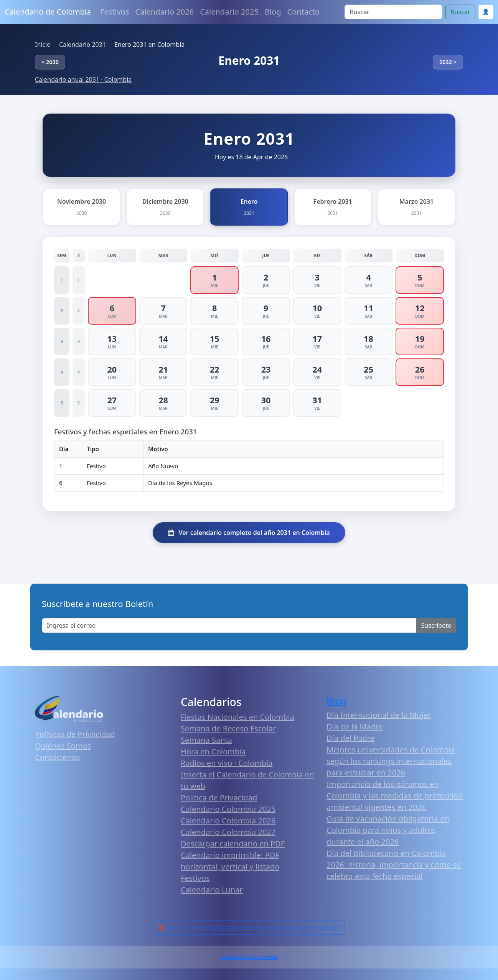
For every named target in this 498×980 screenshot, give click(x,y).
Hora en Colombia (213, 751)
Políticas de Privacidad (75, 734)
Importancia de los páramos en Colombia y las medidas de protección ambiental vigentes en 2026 (395, 796)
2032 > (448, 62)
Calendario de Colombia (48, 12)
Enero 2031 (249, 60)
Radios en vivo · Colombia (227, 763)
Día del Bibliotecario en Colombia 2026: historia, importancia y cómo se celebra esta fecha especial (394, 865)
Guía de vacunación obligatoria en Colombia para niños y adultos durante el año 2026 (388, 830)
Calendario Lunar (212, 890)
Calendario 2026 (165, 12)
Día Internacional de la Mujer (379, 715)
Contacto (303, 12)
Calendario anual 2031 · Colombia (83, 79)
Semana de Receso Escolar (228, 728)
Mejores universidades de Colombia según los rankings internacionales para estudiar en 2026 (391, 761)
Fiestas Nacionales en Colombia (237, 717)
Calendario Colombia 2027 (228, 832)
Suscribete (436, 625)
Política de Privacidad (219, 798)
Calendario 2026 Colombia (249, 957)
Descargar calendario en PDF (233, 844)
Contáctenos (58, 757)
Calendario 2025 (229, 12)
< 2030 (50, 62)
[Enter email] (229, 625)
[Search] (393, 12)
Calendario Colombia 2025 (228, 809)
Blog (273, 12)
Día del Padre (350, 738)
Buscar (460, 12)
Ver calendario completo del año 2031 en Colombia (249, 533)
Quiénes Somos (63, 746)
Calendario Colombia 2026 (228, 821)
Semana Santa (206, 740)
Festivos (115, 12)
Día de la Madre (355, 727)
